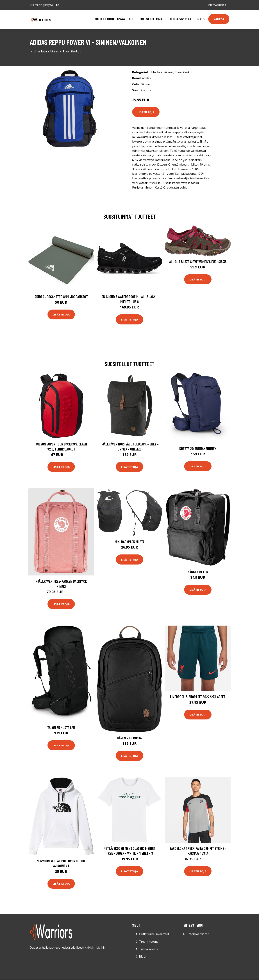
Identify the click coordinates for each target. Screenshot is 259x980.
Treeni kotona (151, 19)
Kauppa (219, 19)
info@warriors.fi (217, 5)
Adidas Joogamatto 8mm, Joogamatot (61, 297)
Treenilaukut (72, 51)
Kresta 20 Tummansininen (198, 448)
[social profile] (57, 5)
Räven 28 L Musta (129, 738)
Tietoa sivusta (180, 19)
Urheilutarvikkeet (46, 51)
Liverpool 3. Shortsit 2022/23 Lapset (198, 697)
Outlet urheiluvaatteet (114, 19)
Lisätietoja (146, 112)
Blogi (201, 19)
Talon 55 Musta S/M (61, 727)
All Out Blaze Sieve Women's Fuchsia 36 (198, 262)
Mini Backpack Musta (130, 542)
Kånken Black (198, 572)
